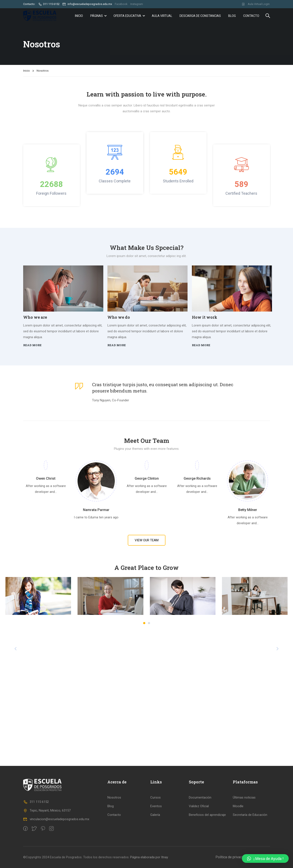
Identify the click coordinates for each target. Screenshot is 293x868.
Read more (32, 345)
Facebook (121, 4)
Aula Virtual (162, 16)
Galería (155, 815)
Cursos (155, 797)
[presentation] (16, 649)
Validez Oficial (199, 806)
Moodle (238, 806)
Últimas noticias (244, 797)
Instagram (137, 4)
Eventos (156, 806)
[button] (144, 623)
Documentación (200, 797)
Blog (232, 16)
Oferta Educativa (127, 16)
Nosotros (114, 797)
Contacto (251, 16)
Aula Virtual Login (256, 4)
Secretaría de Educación (250, 815)
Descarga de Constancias (200, 16)
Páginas (97, 16)
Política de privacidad (232, 857)
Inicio (79, 16)
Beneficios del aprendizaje (207, 815)
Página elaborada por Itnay (149, 857)
